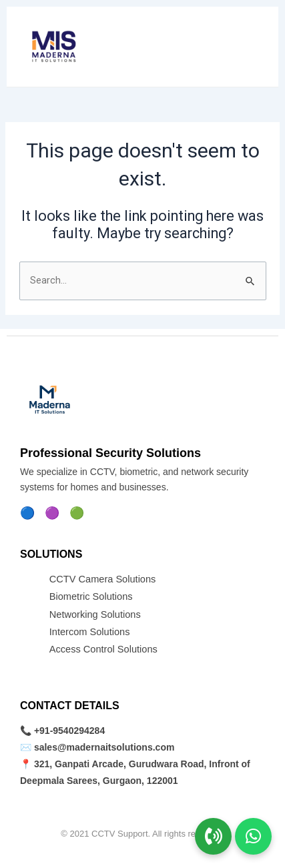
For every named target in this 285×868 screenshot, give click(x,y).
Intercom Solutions (90, 632)
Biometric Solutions (91, 596)
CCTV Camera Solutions (103, 579)
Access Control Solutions (103, 649)
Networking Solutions (95, 614)
